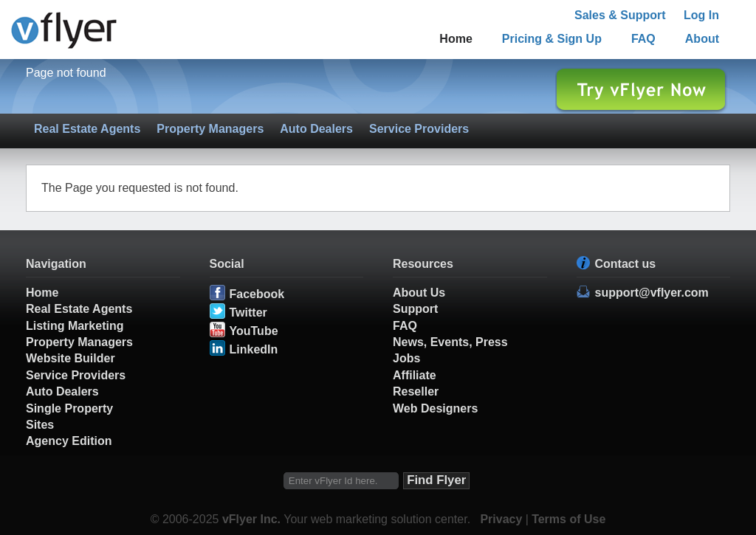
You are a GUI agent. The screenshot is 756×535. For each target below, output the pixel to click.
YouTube (254, 331)
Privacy (501, 519)
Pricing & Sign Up (552, 39)
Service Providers (419, 129)
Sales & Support (620, 15)
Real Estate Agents (87, 129)
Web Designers (435, 408)
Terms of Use (568, 519)
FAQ (643, 39)
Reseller (416, 391)
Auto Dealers (316, 129)
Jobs (406, 358)
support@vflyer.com (652, 293)
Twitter (248, 313)
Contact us (626, 264)
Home (456, 39)
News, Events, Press (450, 342)
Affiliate (415, 375)
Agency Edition (69, 441)
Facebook (257, 294)
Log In (701, 15)
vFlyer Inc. (251, 519)
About (702, 39)
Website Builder (71, 358)
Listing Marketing (75, 326)
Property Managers (210, 129)
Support (415, 309)
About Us (419, 293)
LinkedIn (254, 349)
